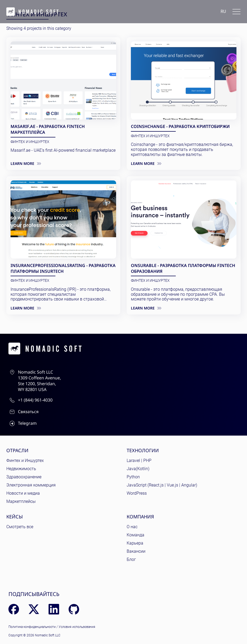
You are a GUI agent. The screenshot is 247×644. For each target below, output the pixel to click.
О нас (132, 527)
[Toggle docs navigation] (236, 12)
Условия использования (77, 627)
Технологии (143, 450)
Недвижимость (21, 469)
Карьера (135, 543)
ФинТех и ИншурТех (30, 142)
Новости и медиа (23, 493)
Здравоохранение (24, 477)
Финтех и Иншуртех (25, 461)
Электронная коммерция (31, 485)
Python (133, 477)
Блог (131, 559)
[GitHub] (74, 609)
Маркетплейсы (21, 501)
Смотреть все (20, 527)
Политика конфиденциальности (32, 627)
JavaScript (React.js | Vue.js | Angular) (162, 485)
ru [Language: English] (223, 11)
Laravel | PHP (139, 461)
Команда (136, 535)
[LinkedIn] (54, 609)
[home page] (32, 12)
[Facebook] (14, 609)
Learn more (26, 164)
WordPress (137, 493)
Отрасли (17, 450)
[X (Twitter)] (34, 609)
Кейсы (15, 517)
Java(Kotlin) (138, 469)
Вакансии (136, 551)
